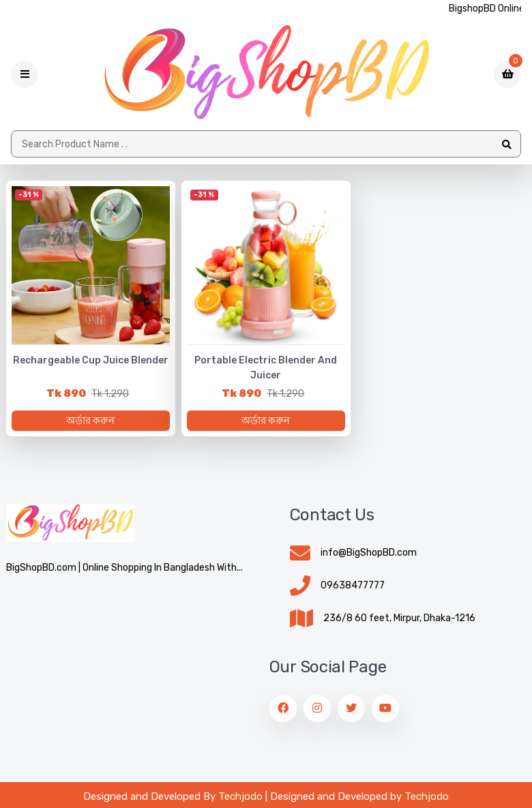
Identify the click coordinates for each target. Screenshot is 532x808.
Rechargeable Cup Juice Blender (91, 360)
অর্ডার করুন (90, 421)
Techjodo (240, 796)
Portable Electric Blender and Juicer (266, 368)
